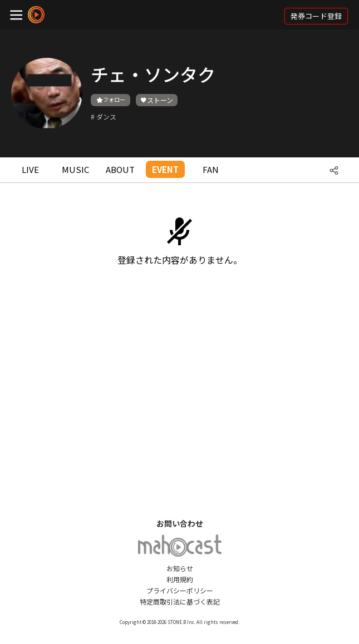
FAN (211, 169)
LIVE (30, 169)
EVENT (165, 169)
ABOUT (120, 169)
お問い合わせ (180, 523)
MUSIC (75, 169)
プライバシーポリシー (180, 590)
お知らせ (180, 568)
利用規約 (180, 579)
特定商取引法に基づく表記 (180, 601)
